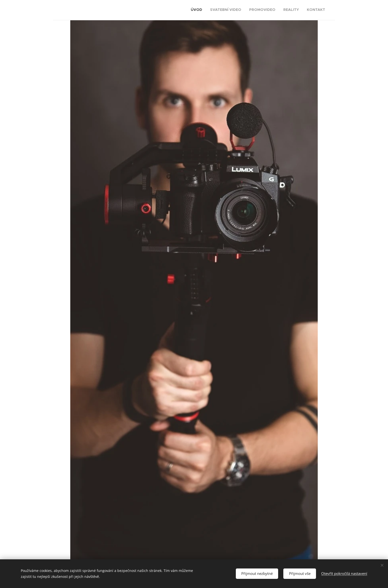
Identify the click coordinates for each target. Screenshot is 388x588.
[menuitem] (295, 10)
